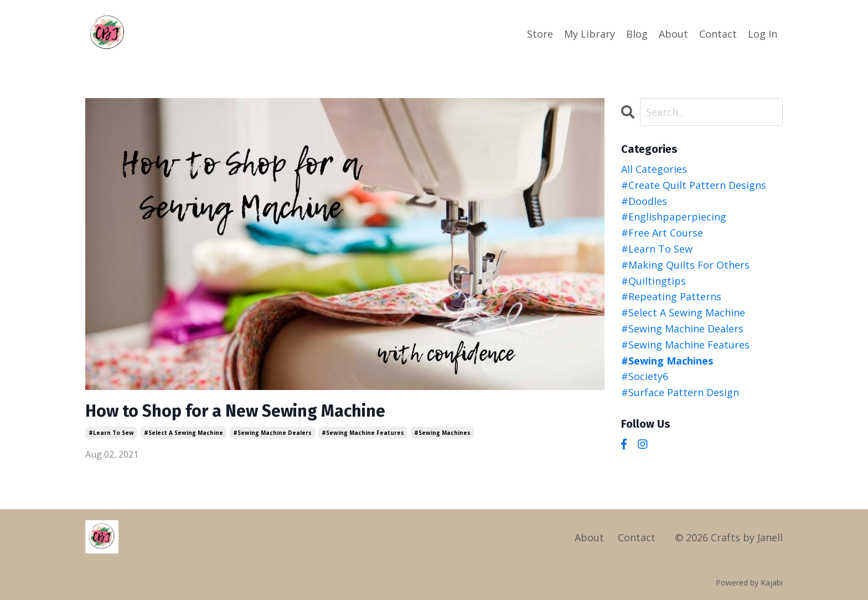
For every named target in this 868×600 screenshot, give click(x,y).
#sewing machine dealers (272, 433)
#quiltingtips (653, 281)
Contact (718, 34)
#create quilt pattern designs (694, 185)
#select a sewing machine (184, 433)
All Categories (654, 169)
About (673, 34)
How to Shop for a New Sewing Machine (235, 411)
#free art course (662, 233)
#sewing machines (442, 433)
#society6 (645, 376)
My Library (590, 34)
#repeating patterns (671, 296)
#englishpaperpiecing (674, 217)
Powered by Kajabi (749, 583)
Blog (637, 34)
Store (540, 34)
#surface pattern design (680, 392)
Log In (763, 34)
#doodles (644, 201)
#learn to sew (111, 433)
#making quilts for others (685, 265)
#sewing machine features (363, 433)
